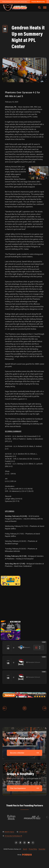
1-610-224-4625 (23, 832)
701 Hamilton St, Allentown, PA (13, 836)
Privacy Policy (33, 849)
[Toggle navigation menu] (45, 8)
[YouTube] (29, 843)
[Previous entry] (5, 708)
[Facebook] (20, 843)
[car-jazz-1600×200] (25, 695)
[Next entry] (44, 708)
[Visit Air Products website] (38, 817)
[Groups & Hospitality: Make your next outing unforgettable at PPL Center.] (25, 779)
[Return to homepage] (15, 7)
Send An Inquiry (9, 832)
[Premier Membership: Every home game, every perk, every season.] (25, 744)
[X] (33, 843)
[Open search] (39, 8)
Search (25, 849)
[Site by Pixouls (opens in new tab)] (27, 855)
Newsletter (42, 849)
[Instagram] (25, 843)
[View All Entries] (25, 708)
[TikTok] (16, 843)
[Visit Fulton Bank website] (17, 817)
